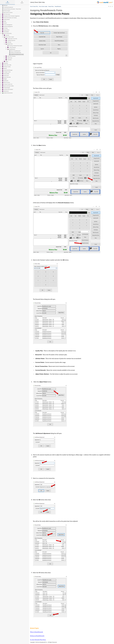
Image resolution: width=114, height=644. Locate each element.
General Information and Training (9, 18)
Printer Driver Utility (7, 65)
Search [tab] (22, 2)
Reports (4, 68)
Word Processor (6, 82)
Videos (6, 61)
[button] (109, 6)
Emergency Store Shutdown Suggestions (11, 16)
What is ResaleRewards (36, 632)
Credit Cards (9, 58)
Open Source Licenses (7, 13)
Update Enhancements (7, 93)
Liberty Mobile (5, 74)
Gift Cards (8, 42)
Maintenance (5, 91)
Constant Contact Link (7, 84)
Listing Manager (6, 88)
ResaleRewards (11, 49)
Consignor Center (6, 72)
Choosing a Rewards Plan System (15, 46)
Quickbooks (5, 81)
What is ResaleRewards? (15, 51)
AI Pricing (5, 28)
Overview (6, 35)
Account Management (7, 25)
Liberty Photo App (6, 77)
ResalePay (5, 63)
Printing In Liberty (6, 67)
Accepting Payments (10, 40)
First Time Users (6, 14)
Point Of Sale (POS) (7, 33)
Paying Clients (6, 30)
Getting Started (6, 20)
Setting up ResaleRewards (15, 53)
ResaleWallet (5, 32)
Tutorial (4, 23)
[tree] (15, 49)
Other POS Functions (10, 56)
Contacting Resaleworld (7, 7)
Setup (4, 21)
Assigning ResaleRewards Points (16, 54)
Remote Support (6, 11)
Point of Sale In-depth (9, 37)
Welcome (5, 6)
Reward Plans (9, 44)
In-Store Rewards (11, 47)
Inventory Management (7, 27)
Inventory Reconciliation (7, 89)
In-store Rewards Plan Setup (38, 640)
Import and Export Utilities (8, 86)
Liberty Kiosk (5, 75)
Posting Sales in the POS (11, 39)
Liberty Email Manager (7, 70)
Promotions (8, 60)
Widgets (4, 79)
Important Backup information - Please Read (11, 9)
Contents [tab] (7, 2)
